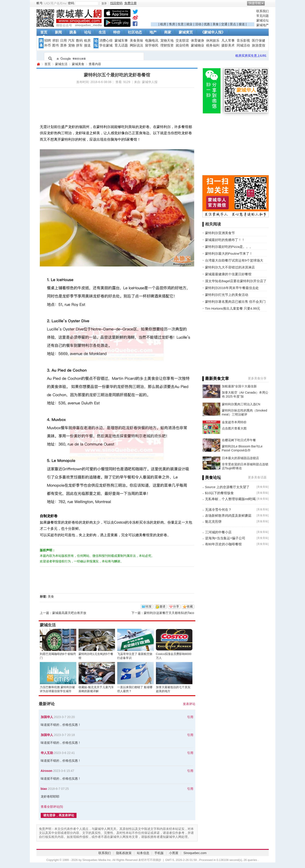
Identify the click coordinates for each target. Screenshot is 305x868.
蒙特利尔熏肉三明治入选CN (241, 404)
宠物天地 (167, 41)
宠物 (71, 45)
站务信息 (143, 853)
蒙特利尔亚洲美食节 (220, 233)
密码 (71, 3)
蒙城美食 (78, 64)
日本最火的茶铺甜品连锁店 (240, 458)
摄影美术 (228, 45)
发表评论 (189, 704)
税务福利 (213, 45)
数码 (79, 41)
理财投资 (167, 45)
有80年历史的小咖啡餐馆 (223, 544)
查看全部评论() (52, 807)
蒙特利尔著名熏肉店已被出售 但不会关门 (235, 302)
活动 (198, 24)
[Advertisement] (203, 16)
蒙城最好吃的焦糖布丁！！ (225, 240)
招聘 (48, 41)
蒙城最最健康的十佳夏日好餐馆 (228, 274)
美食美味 (136, 41)
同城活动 (243, 45)
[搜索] (93, 59)
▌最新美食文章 (216, 379)
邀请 (162, 606)
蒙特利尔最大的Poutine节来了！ (229, 253)
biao (44, 789)
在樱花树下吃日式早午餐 (239, 440)
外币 (48, 45)
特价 (117, 32)
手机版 (159, 853)
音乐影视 (243, 41)
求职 (56, 41)
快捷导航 (255, 3)
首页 (44, 32)
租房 (163, 24)
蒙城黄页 (186, 32)
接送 (242, 24)
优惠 (207, 24)
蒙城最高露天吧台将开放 (69, 613)
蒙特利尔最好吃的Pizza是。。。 (229, 247)
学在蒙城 (106, 45)
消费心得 (106, 41)
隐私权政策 (124, 853)
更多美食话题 (257, 477)
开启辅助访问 (268, 3)
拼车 (79, 45)
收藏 (190, 606)
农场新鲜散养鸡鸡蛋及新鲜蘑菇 (228, 516)
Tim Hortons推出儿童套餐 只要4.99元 (233, 308)
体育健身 (198, 41)
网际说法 (136, 45)
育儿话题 (121, 45)
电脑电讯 (152, 41)
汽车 (71, 41)
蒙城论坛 (263, 20)
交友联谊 (182, 41)
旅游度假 (259, 45)
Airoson (47, 771)
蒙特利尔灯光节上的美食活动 (227, 295)
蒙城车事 (121, 41)
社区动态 (135, 32)
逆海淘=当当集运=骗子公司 (225, 538)
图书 (56, 45)
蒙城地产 (263, 25)
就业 (189, 24)
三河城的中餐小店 (218, 532)
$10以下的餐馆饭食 (219, 493)
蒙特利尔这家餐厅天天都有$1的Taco (169, 613)
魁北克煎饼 (213, 521)
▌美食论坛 (212, 478)
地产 (153, 32)
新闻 (58, 32)
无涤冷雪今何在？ (218, 510)
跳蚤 (73, 32)
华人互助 (47, 753)
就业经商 (182, 45)
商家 (168, 32)
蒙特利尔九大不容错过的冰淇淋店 (230, 267)
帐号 (40, 3)
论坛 (88, 32)
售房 (172, 24)
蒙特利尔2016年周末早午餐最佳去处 (232, 288)
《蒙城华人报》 (213, 32)
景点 (233, 24)
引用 (190, 717)
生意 (181, 24)
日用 (63, 41)
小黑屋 (174, 853)
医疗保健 (259, 41)
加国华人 (47, 717)
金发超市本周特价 (234, 422)
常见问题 (263, 16)
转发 (149, 606)
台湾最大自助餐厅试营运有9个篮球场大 (234, 260)
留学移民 (152, 45)
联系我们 (263, 11)
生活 (102, 32)
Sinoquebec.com (195, 853)
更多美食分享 (257, 378)
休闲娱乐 (213, 41)
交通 (224, 24)
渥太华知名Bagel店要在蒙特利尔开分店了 (236, 281)
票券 (63, 45)
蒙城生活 (61, 64)
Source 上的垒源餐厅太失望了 (227, 487)
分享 (176, 606)
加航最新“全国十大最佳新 (239, 386)
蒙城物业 (198, 45)
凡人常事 (228, 41)
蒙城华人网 (38, 64)
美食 (216, 24)
